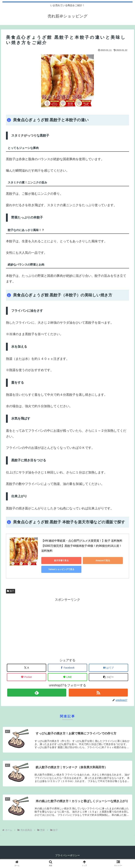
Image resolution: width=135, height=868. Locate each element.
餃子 (11, 591)
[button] (108, 677)
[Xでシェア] (27, 668)
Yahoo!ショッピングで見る (57, 569)
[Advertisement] (67, 627)
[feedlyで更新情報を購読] (37, 693)
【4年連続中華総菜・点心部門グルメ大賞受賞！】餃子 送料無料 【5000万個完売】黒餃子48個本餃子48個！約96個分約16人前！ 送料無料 (82, 546)
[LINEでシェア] (67, 677)
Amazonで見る (91, 561)
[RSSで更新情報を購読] (98, 693)
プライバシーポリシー (67, 855)
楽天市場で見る (57, 561)
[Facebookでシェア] (67, 668)
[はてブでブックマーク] (108, 668)
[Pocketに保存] (27, 677)
